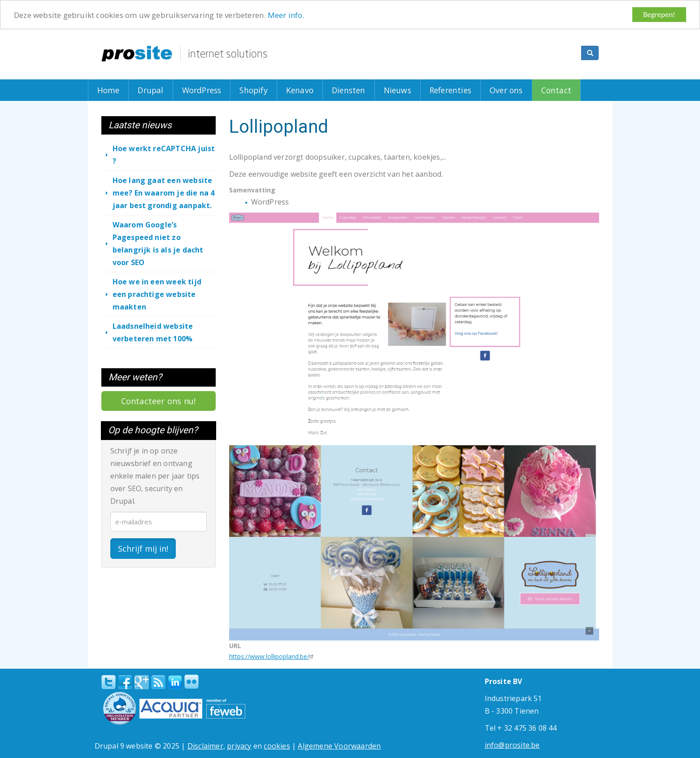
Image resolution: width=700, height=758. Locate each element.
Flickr (191, 682)
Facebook (125, 682)
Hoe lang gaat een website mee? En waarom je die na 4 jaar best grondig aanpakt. (164, 193)
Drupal (150, 90)
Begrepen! (659, 15)
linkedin (175, 683)
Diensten (349, 90)
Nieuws (398, 90)
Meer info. (286, 15)
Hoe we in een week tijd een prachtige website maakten (157, 294)
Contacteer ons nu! (159, 401)
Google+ (142, 682)
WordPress (202, 90)
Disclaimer (205, 746)
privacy (239, 746)
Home (109, 90)
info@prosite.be (512, 745)
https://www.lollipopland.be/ (272, 656)
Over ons (506, 90)
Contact (556, 90)
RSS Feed (158, 682)
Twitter (109, 682)
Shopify (253, 90)
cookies (277, 746)
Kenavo (300, 90)
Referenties (450, 90)
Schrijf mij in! (143, 548)
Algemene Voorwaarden (339, 746)
